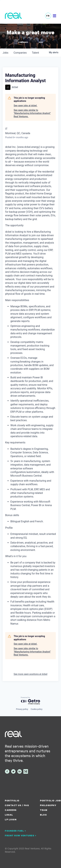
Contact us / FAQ (17, 805)
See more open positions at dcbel (30, 674)
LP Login (11, 819)
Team (44, 810)
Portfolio (12, 801)
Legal (9, 815)
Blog (43, 815)
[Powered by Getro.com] (31, 701)
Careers (11, 810)
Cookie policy (37, 709)
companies (20, 53)
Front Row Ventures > (21, 835)
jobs (5, 53)
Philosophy (48, 805)
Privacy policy (22, 709)
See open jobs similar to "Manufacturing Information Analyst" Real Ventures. (32, 113)
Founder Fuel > (15, 831)
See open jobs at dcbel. (25, 106)
